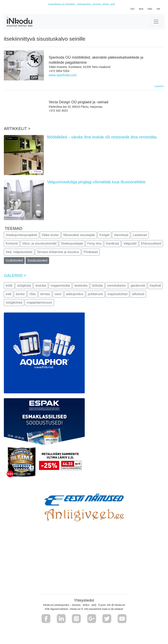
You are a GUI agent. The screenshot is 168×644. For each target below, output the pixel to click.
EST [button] (133, 9)
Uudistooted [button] (14, 260)
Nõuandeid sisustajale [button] (79, 235)
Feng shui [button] (94, 243)
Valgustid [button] (130, 243)
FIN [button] (158, 9)
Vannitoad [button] (121, 235)
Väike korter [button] (50, 235)
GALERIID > (15, 276)
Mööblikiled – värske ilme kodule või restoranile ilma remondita (102, 137)
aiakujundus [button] (75, 294)
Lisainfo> (159, 86)
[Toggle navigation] (156, 22)
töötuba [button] (97, 286)
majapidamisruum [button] (39, 302)
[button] (46, 619)
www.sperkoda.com (63, 75)
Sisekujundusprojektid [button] (21, 235)
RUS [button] (141, 9)
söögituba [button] (24, 286)
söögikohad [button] (14, 302)
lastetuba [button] (81, 286)
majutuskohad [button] (117, 294)
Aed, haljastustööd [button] (19, 252)
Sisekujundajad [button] (72, 243)
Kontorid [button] (12, 243)
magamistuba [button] (60, 286)
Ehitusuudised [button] (151, 243)
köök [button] (9, 286)
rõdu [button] (33, 294)
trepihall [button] (155, 286)
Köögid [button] (105, 235)
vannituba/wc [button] (117, 286)
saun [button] (58, 294)
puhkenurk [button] (95, 294)
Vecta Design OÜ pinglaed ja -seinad (78, 102)
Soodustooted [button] (37, 260)
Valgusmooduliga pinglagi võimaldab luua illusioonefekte (96, 182)
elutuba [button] (41, 286)
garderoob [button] (138, 286)
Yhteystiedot (84, 600)
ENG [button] (150, 9)
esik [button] (8, 294)
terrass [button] (45, 294)
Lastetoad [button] (140, 235)
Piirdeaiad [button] (91, 252)
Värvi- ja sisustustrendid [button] (39, 243)
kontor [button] (20, 294)
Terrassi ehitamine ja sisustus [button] (58, 252)
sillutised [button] (138, 294)
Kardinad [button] (112, 243)
